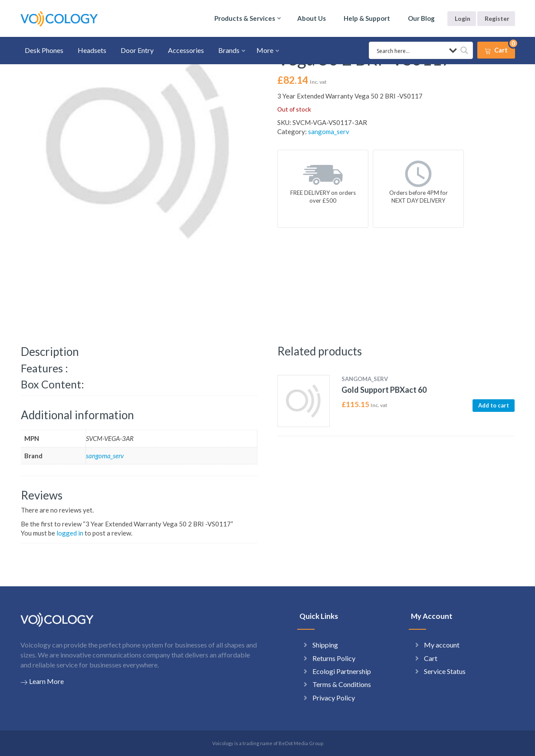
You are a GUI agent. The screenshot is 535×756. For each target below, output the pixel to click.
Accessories (186, 50)
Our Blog (421, 18)
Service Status (445, 671)
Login (463, 18)
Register (497, 18)
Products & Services (245, 18)
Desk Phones (44, 50)
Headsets (92, 50)
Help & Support (367, 18)
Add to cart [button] (494, 405)
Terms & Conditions (342, 684)
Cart (431, 658)
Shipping (325, 645)
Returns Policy (334, 658)
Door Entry (137, 50)
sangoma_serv (329, 131)
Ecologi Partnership (342, 671)
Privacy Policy (334, 698)
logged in (70, 533)
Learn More (42, 681)
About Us (312, 18)
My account (442, 645)
